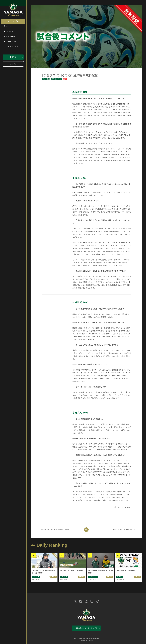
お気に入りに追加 (122, 507)
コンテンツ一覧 (12, 20)
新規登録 (13, 56)
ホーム (6, 26)
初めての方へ (9, 41)
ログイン (13, 63)
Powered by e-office (86, 640)
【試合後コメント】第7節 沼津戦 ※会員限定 (53, 530)
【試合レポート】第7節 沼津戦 (124, 530)
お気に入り (8, 31)
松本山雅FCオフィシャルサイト (86, 628)
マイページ (8, 36)
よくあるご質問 (10, 46)
